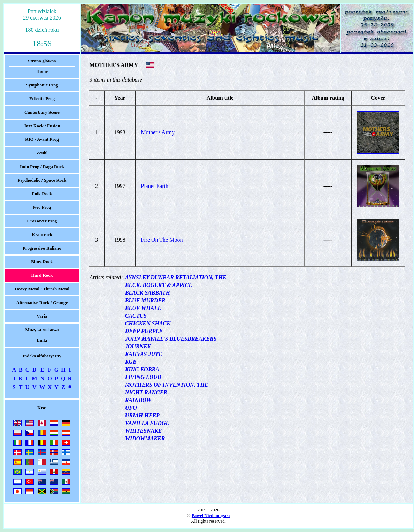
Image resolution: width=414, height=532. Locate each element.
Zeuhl (42, 153)
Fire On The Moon (162, 240)
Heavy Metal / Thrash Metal (42, 289)
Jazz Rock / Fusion (42, 126)
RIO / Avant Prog (42, 139)
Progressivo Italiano (42, 248)
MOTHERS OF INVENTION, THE (167, 385)
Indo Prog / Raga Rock (42, 166)
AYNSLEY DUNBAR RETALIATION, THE (176, 277)
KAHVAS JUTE (144, 354)
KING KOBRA (142, 369)
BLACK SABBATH (148, 293)
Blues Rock (42, 262)
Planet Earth (155, 186)
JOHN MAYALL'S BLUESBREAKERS (171, 339)
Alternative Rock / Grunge (42, 302)
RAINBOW (138, 400)
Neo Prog (42, 207)
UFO (131, 408)
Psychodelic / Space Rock (42, 180)
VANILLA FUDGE (147, 423)
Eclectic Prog (42, 98)
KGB (131, 362)
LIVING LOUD (143, 377)
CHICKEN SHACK (148, 323)
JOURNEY (138, 346)
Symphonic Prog (42, 85)
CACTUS (136, 316)
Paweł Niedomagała (211, 515)
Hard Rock (42, 275)
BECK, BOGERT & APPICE (159, 285)
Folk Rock (42, 194)
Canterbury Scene (42, 112)
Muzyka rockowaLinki (42, 335)
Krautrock (42, 234)
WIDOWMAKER (145, 438)
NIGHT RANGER (146, 392)
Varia (42, 316)
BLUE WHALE (143, 308)
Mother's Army (158, 132)
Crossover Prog (42, 221)
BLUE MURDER (145, 300)
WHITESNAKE (144, 431)
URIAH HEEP (142, 415)
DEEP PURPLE (144, 331)
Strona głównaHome (42, 66)
